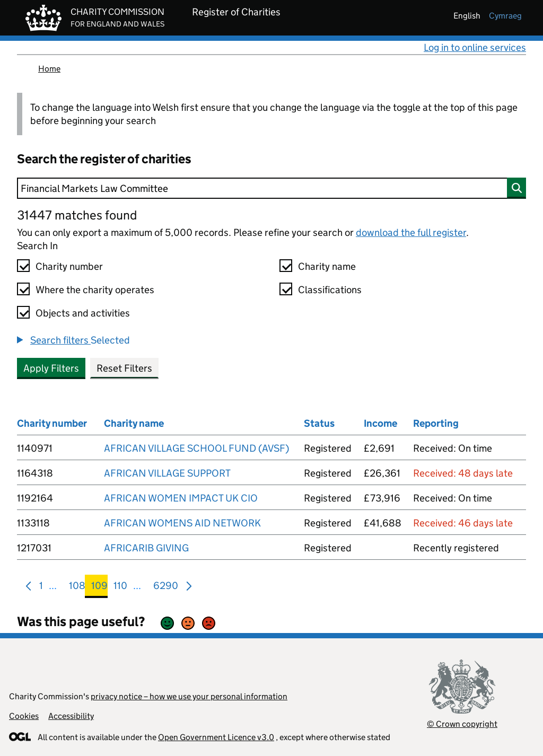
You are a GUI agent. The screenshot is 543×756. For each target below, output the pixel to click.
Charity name (327, 266)
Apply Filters (51, 368)
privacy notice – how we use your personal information (189, 696)
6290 (166, 588)
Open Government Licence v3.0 (216, 737)
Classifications (330, 290)
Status (319, 423)
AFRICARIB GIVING (146, 548)
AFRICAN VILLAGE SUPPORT (167, 473)
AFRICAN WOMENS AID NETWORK (182, 523)
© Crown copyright (462, 724)
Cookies (24, 716)
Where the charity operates (95, 290)
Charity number (69, 266)
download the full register (411, 232)
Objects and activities (83, 313)
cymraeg (505, 16)
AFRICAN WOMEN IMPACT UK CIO (181, 498)
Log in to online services (475, 47)
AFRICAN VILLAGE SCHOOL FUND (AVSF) (196, 448)
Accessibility (71, 716)
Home (49, 69)
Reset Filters (124, 368)
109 (99, 588)
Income (380, 423)
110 (120, 588)
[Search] (271, 188)
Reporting (436, 423)
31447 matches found (77, 215)
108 (77, 588)
